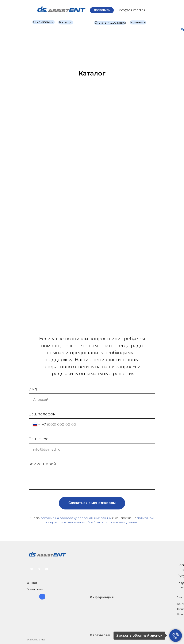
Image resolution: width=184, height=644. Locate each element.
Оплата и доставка (110, 22)
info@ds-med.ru (132, 10)
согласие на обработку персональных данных (76, 518)
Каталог (66, 22)
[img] (61, 9)
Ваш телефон (42, 414)
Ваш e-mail (40, 439)
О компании (43, 22)
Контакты (138, 22)
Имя (33, 389)
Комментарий (42, 464)
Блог (180, 597)
